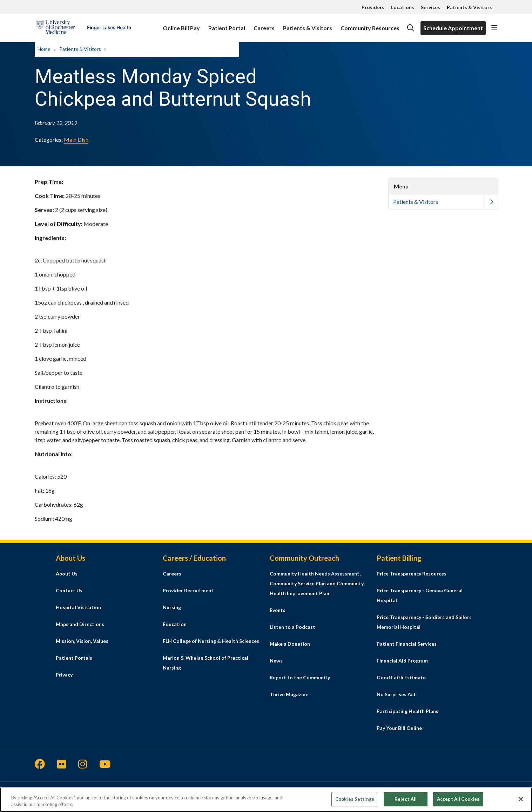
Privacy (64, 675)
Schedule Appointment (453, 28)
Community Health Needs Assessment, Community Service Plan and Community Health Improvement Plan (317, 583)
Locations (403, 7)
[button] (494, 28)
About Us (67, 574)
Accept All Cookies (458, 801)
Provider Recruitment (188, 590)
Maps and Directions (80, 624)
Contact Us (69, 590)
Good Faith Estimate (401, 677)
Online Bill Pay (181, 25)
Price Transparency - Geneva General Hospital (420, 595)
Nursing (172, 607)
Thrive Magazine (289, 694)
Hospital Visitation (78, 607)
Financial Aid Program (402, 661)
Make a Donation (290, 644)
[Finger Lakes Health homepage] (84, 28)
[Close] (521, 801)
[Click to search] (411, 28)
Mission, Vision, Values (82, 641)
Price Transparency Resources (412, 574)
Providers (373, 7)
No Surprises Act (396, 694)
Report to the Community (300, 677)
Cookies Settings (355, 801)
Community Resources (370, 25)
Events (278, 610)
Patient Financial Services (407, 644)
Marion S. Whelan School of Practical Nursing (206, 663)
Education (175, 624)
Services (430, 7)
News (276, 661)
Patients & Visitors (469, 7)
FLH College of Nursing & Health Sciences (211, 641)
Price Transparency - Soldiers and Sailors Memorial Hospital (424, 622)
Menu (401, 186)
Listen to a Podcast (292, 627)
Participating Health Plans (408, 711)
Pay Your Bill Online (399, 728)
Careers (264, 25)
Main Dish (76, 139)
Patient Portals (74, 658)
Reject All (406, 801)
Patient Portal (227, 25)
